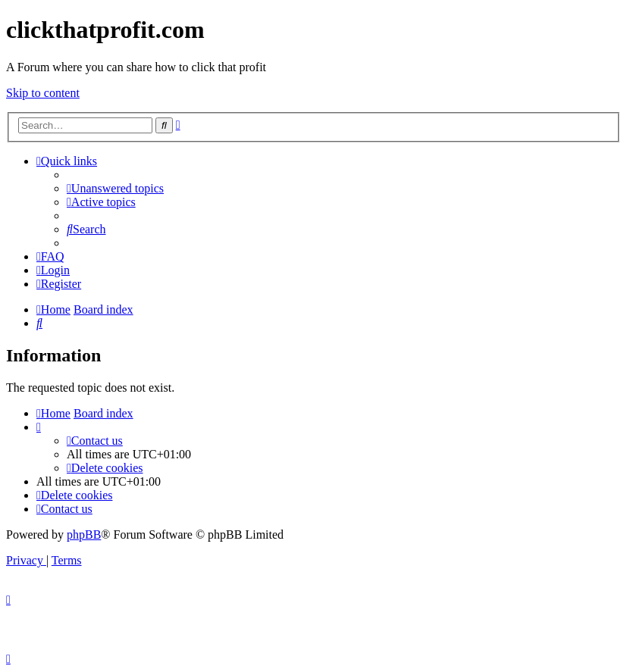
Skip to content (43, 93)
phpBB (84, 534)
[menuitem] (115, 188)
